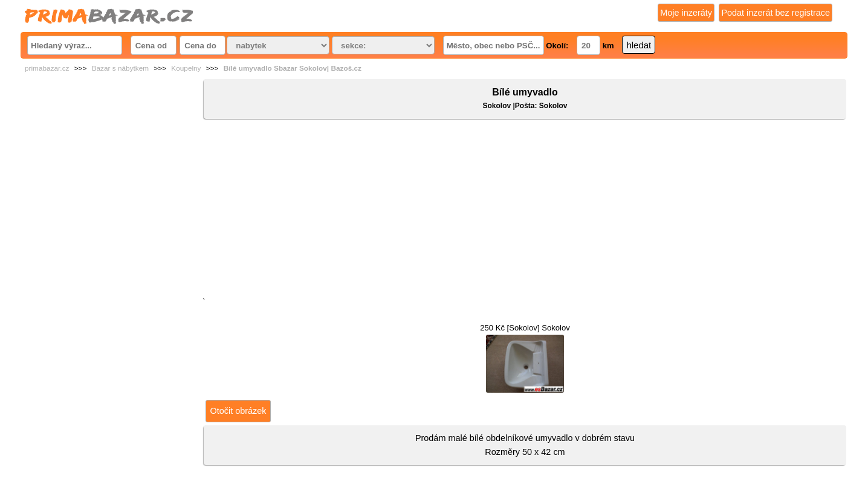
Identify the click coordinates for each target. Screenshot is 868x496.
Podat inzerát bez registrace (776, 13)
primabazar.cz (47, 68)
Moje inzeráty (686, 13)
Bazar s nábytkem (120, 68)
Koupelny (186, 68)
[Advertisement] (525, 211)
